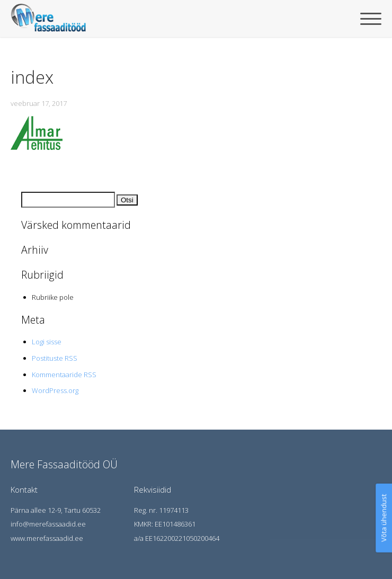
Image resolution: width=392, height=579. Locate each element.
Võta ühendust (384, 518)
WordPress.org (55, 390)
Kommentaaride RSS (64, 375)
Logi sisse (47, 342)
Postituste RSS (55, 358)
